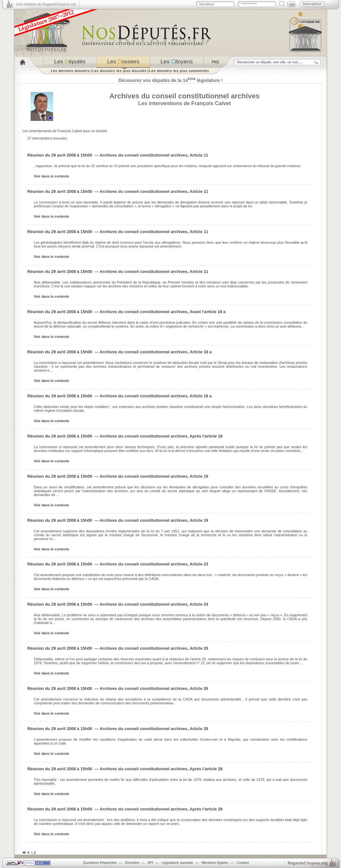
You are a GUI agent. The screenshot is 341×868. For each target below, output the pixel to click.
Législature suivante (178, 863)
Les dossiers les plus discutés (120, 71)
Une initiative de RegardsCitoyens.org (46, 4)
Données (132, 863)
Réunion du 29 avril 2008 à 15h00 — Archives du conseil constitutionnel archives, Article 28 (118, 729)
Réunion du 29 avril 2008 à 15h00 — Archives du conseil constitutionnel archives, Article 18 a (120, 352)
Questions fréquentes (100, 863)
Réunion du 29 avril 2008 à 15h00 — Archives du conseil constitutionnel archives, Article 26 (118, 688)
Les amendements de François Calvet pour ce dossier (65, 131)
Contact (243, 863)
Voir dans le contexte (51, 176)
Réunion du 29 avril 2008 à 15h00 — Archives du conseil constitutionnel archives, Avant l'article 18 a (126, 312)
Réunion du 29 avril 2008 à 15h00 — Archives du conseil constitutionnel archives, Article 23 (118, 564)
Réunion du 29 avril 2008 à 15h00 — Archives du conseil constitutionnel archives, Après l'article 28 (125, 769)
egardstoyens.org (308, 863)
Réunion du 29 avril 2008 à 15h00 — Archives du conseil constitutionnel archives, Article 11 (118, 155)
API (151, 863)
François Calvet (211, 103)
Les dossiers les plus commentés (179, 71)
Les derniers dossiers (70, 71)
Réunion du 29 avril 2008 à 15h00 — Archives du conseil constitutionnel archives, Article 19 (118, 476)
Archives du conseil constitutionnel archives (184, 96)
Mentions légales (215, 863)
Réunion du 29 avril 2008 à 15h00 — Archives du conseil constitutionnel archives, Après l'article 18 (125, 436)
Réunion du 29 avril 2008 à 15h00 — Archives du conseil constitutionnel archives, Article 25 (118, 648)
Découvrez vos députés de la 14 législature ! (170, 80)
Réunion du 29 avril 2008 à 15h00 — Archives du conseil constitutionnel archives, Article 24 (118, 604)
